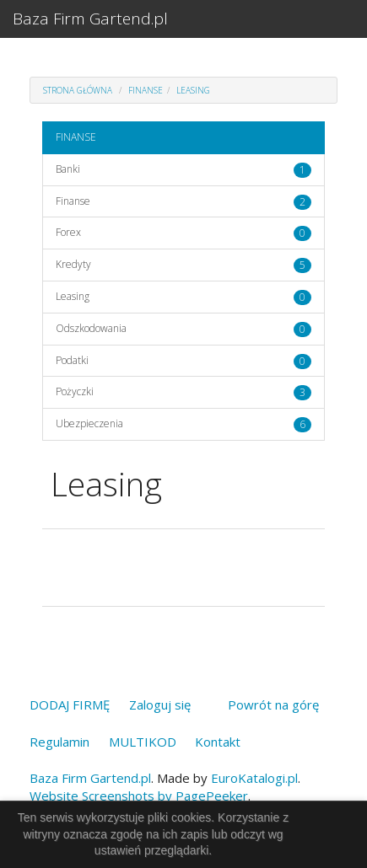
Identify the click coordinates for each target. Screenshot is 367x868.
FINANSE (146, 90)
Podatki (72, 360)
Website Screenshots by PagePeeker (139, 796)
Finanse (73, 201)
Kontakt (218, 742)
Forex (68, 232)
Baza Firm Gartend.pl (90, 19)
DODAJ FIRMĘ (70, 705)
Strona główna (78, 90)
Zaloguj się (160, 705)
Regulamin (59, 742)
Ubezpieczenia (89, 423)
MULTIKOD (143, 742)
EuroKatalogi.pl (254, 778)
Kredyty (73, 264)
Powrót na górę (273, 705)
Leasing (193, 90)
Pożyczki (75, 391)
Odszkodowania (91, 328)
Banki (68, 169)
